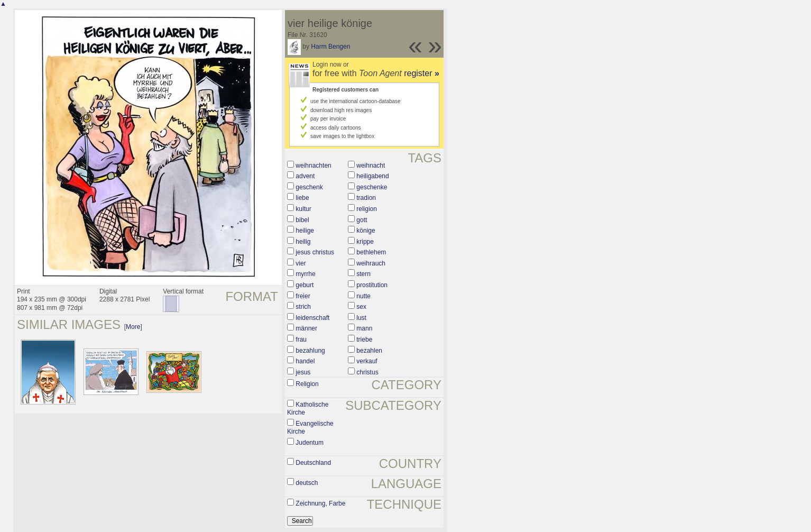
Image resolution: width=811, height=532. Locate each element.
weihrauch (371, 263)
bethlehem (371, 252)
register (422, 73)
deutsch (307, 483)
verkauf (367, 361)
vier (301, 263)
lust (361, 318)
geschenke (372, 187)
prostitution (372, 285)
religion (367, 209)
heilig (303, 242)
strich (303, 307)
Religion (307, 384)
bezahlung (310, 351)
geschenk (309, 187)
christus (367, 372)
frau (301, 340)
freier (303, 296)
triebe (364, 340)
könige (366, 231)
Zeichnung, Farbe (320, 503)
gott (362, 220)
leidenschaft (312, 318)
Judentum (310, 443)
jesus (303, 372)
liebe (302, 198)
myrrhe (305, 274)
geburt (305, 285)
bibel (302, 220)
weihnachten (313, 166)
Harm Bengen (330, 47)
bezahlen (369, 351)
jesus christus (315, 252)
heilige (305, 231)
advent (305, 176)
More (133, 327)
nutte (363, 296)
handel (305, 361)
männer (306, 328)
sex (361, 307)
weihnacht (371, 166)
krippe (365, 242)
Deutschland (313, 463)
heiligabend (372, 176)
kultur (303, 209)
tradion (366, 198)
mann (364, 328)
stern (363, 274)
